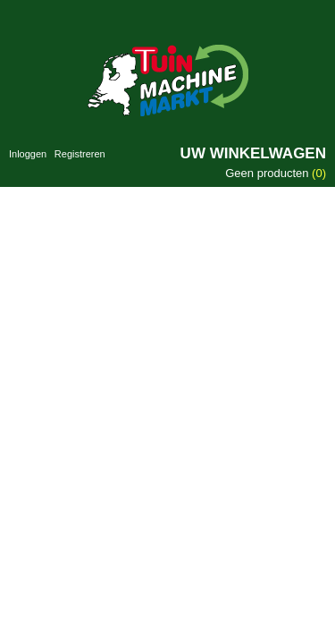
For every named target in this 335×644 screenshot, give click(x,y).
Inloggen (28, 154)
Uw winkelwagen (253, 153)
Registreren (80, 154)
